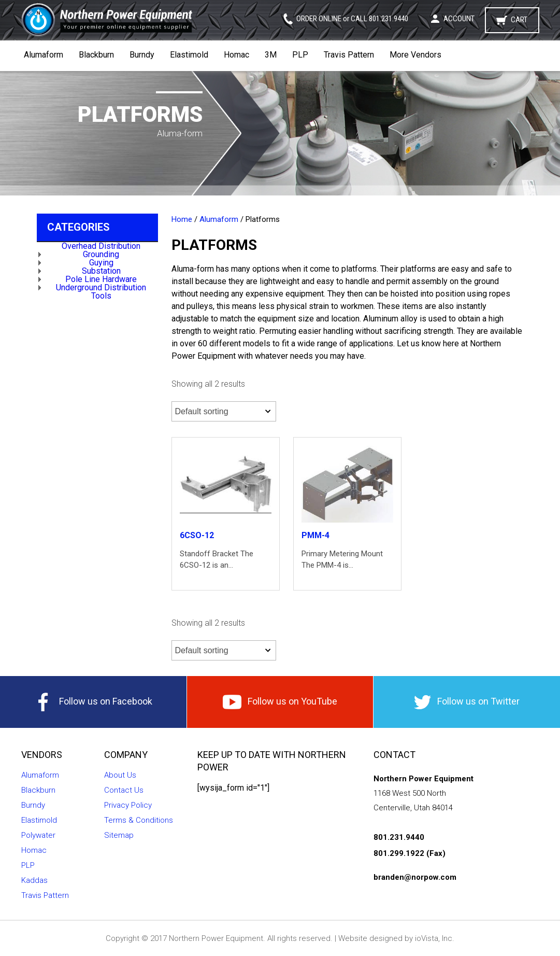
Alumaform (44, 55)
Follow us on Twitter (467, 702)
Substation (101, 271)
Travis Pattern (349, 55)
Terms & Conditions (139, 820)
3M (271, 55)
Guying (101, 263)
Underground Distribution (101, 287)
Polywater (38, 835)
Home (182, 219)
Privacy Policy (128, 805)
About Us (120, 775)
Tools (101, 296)
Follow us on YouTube (280, 702)
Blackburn (96, 55)
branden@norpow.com (415, 877)
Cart (519, 20)
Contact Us (124, 790)
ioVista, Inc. (435, 938)
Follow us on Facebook (93, 702)
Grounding (101, 254)
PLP (300, 55)
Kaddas (34, 880)
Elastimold (189, 55)
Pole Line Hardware (101, 279)
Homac (236, 55)
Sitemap (119, 835)
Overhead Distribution (101, 246)
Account (459, 19)
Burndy (142, 55)
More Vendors (415, 55)
